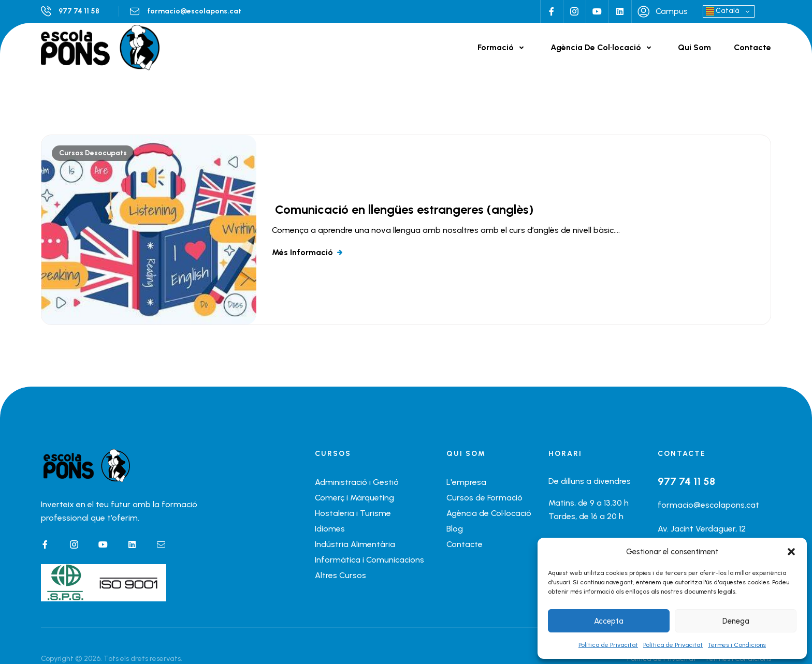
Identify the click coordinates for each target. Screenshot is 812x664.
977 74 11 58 (79, 11)
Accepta (609, 621)
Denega (736, 621)
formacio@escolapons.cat (194, 11)
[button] (791, 552)
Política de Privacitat (608, 645)
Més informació (302, 252)
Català (723, 11)
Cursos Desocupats (93, 153)
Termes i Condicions (737, 645)
